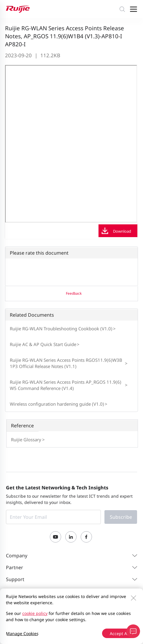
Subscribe (121, 517)
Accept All (120, 633)
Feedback (74, 293)
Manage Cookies (22, 633)
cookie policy (35, 613)
